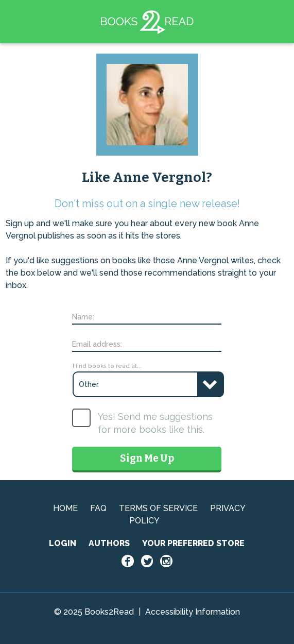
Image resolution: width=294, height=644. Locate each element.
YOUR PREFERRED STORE (193, 543)
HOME (65, 508)
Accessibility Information (193, 612)
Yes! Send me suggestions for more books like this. (155, 423)
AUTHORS (109, 543)
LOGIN (63, 543)
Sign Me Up (147, 458)
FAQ (98, 508)
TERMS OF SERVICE (158, 508)
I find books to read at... (107, 366)
